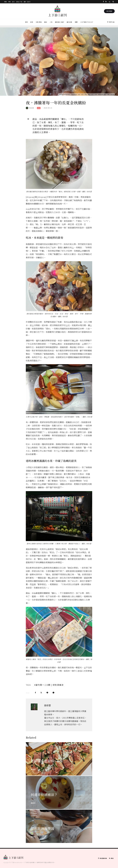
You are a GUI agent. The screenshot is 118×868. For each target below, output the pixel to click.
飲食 (32, 22)
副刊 (13, 2)
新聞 (5, 2)
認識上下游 (19, 2)
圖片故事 (69, 22)
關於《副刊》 (27, 2)
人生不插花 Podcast (87, 22)
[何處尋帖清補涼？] (59, 799)
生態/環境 (39, 22)
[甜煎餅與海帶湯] (59, 832)
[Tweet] (41, 693)
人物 (51, 22)
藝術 (46, 22)
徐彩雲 (31, 108)
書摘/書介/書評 (60, 22)
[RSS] (106, 2)
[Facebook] (103, 2)
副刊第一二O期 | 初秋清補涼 (50, 685)
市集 (9, 2)
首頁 (26, 22)
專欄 (76, 22)
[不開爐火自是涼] (59, 765)
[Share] (35, 693)
